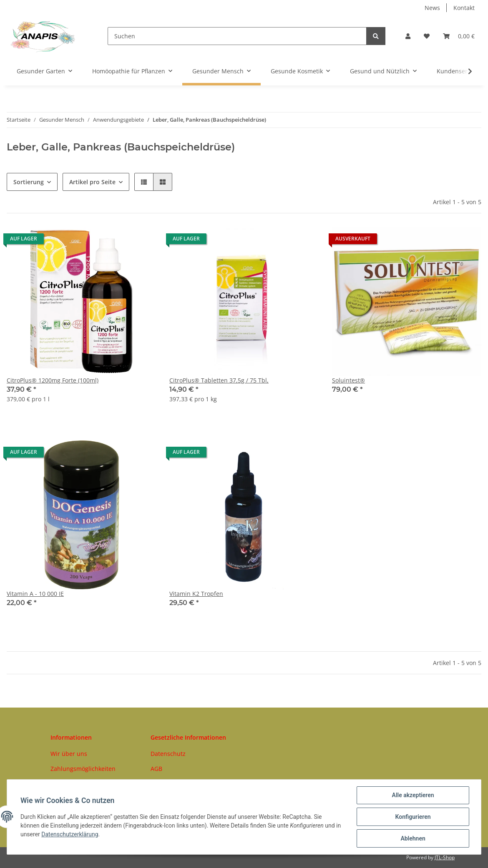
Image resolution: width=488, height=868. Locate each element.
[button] (408, 36)
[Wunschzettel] (427, 36)
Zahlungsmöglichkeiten (83, 769)
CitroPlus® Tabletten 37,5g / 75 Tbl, (219, 380)
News (432, 8)
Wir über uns (69, 754)
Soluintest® (348, 380)
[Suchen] (237, 36)
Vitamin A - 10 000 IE (35, 594)
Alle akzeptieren (413, 795)
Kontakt (464, 8)
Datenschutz (168, 754)
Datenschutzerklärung (70, 834)
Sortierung (29, 182)
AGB (156, 769)
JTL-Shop (445, 857)
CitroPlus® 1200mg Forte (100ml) (53, 380)
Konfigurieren (413, 817)
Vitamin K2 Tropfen (196, 594)
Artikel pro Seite (92, 182)
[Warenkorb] (459, 36)
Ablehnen (413, 838)
